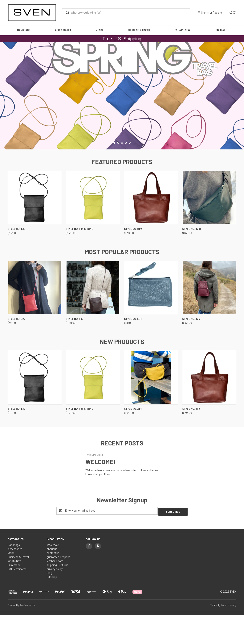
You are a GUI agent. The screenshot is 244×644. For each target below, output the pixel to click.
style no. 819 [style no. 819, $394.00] (133, 259)
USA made (221, 30)
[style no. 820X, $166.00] (209, 228)
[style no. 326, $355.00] (209, 318)
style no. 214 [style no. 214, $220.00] (133, 439)
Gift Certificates (17, 598)
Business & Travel (139, 30)
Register (218, 13)
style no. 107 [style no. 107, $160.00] (75, 349)
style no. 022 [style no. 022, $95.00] (16, 349)
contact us (53, 582)
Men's (99, 30)
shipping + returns (57, 594)
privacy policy (55, 598)
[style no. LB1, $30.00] (151, 318)
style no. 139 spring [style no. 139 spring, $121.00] (79, 259)
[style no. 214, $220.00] (151, 408)
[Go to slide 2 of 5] (118, 173)
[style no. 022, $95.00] (35, 318)
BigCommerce (28, 634)
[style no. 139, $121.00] (35, 228)
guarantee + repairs (59, 586)
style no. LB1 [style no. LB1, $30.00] (133, 349)
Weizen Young (229, 634)
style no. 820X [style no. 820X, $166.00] (192, 259)
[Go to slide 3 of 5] (122, 173)
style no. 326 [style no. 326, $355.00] (191, 349)
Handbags (24, 30)
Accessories (63, 30)
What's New (183, 30)
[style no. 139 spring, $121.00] (93, 228)
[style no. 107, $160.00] (93, 318)
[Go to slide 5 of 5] (130, 173)
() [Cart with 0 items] (233, 12)
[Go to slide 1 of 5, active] (114, 173)
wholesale (53, 574)
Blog (49, 602)
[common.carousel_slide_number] (122, 111)
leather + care (55, 590)
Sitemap (52, 606)
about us (52, 578)
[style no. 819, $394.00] (151, 228)
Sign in (205, 13)
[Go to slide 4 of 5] (126, 173)
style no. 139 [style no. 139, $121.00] (16, 259)
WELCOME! (101, 492)
